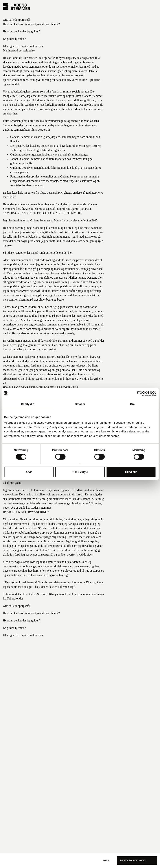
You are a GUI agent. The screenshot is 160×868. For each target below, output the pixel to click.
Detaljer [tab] (80, 404)
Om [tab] (132, 404)
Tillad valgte (80, 472)
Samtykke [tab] (28, 404)
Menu (107, 860)
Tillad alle (131, 472)
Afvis (29, 472)
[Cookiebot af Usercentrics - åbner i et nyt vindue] (140, 393)
